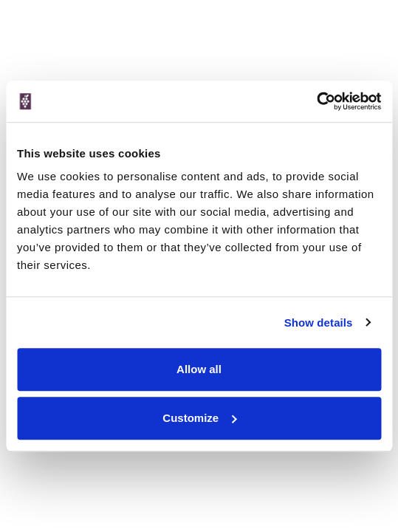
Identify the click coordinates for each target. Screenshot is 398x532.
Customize (199, 418)
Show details (319, 323)
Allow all (199, 369)
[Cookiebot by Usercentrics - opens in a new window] (316, 101)
